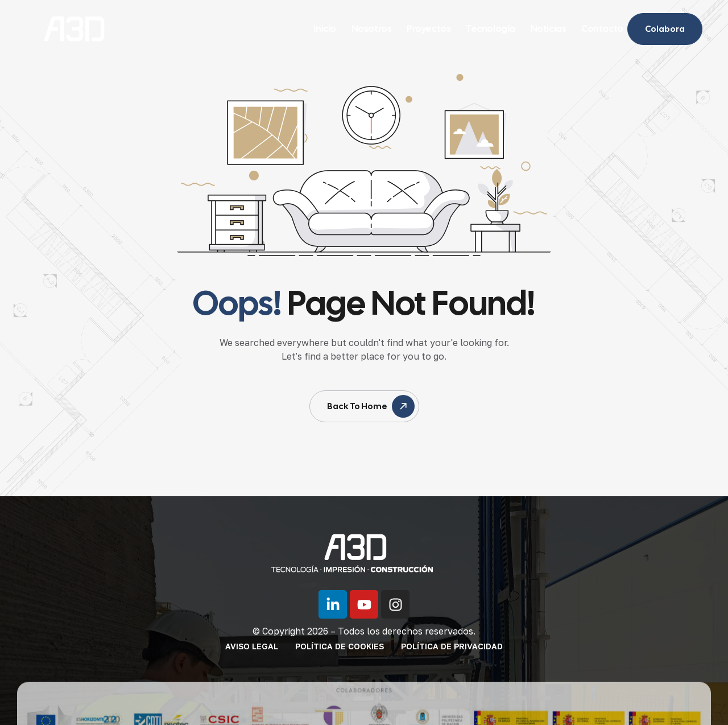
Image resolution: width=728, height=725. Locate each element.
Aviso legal (252, 646)
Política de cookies (340, 646)
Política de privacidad (452, 646)
